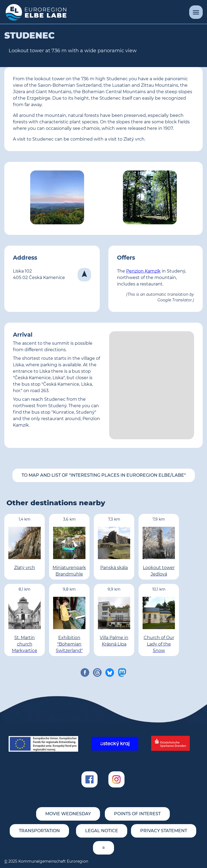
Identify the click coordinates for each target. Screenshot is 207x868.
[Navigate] (84, 275)
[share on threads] (97, 672)
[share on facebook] (85, 672)
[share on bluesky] (110, 672)
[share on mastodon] (122, 672)
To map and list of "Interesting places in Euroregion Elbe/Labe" (104, 475)
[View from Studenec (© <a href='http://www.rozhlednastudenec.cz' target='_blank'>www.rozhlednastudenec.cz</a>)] (57, 198)
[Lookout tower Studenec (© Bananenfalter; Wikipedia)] (150, 198)
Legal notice (102, 831)
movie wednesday (68, 814)
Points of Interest (137, 814)
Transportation (39, 831)
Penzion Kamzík (143, 271)
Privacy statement (164, 831)
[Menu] (196, 12)
